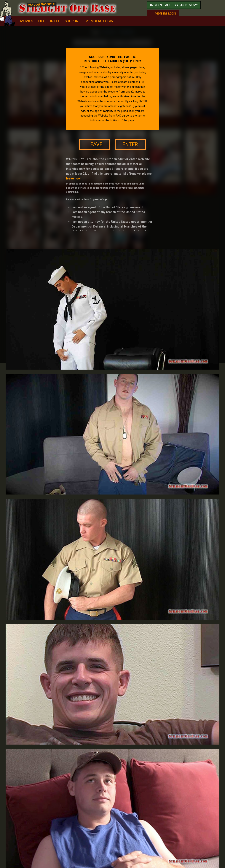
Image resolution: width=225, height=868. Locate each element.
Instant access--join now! (174, 5)
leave (95, 144)
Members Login (99, 21)
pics (42, 21)
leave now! (74, 178)
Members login (165, 14)
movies (27, 21)
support (72, 21)
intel (55, 21)
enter (130, 144)
